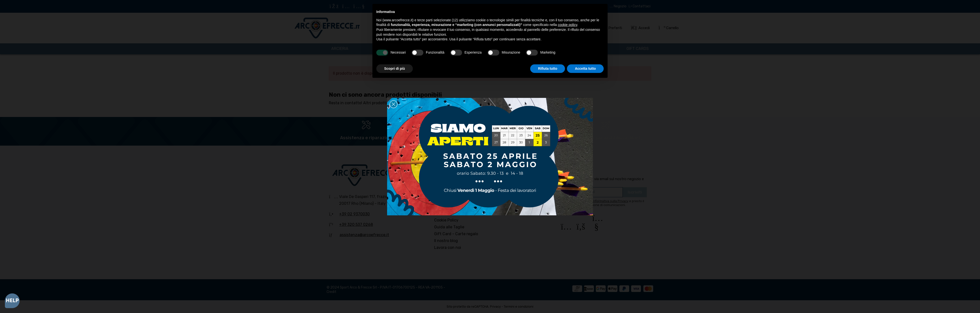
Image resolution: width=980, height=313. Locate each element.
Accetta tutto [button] (585, 69)
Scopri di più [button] (395, 69)
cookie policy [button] (568, 25)
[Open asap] (12, 301)
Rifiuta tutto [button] (548, 69)
